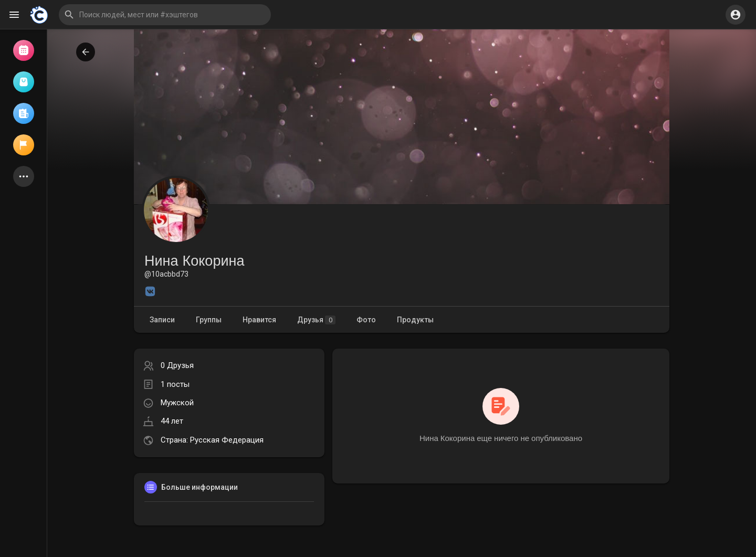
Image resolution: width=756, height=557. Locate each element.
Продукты (415, 320)
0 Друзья (177, 365)
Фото (366, 320)
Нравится (259, 320)
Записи (162, 320)
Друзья (316, 320)
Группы (209, 320)
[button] (165, 15)
